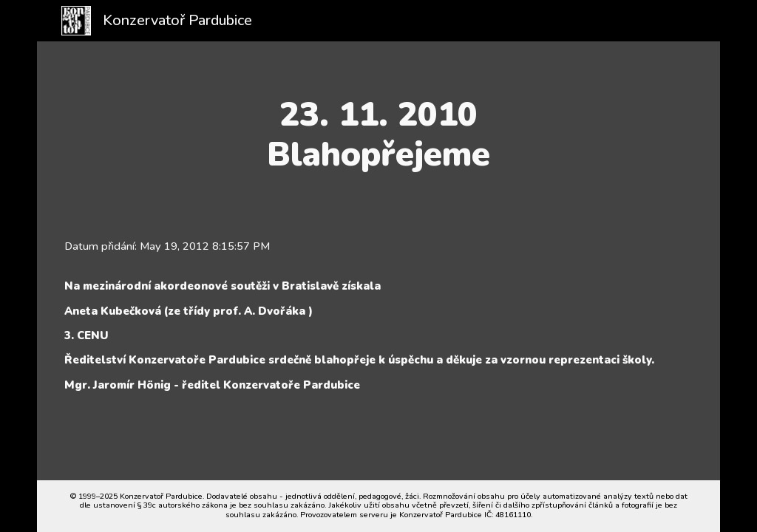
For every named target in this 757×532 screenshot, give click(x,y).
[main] (378, 135)
